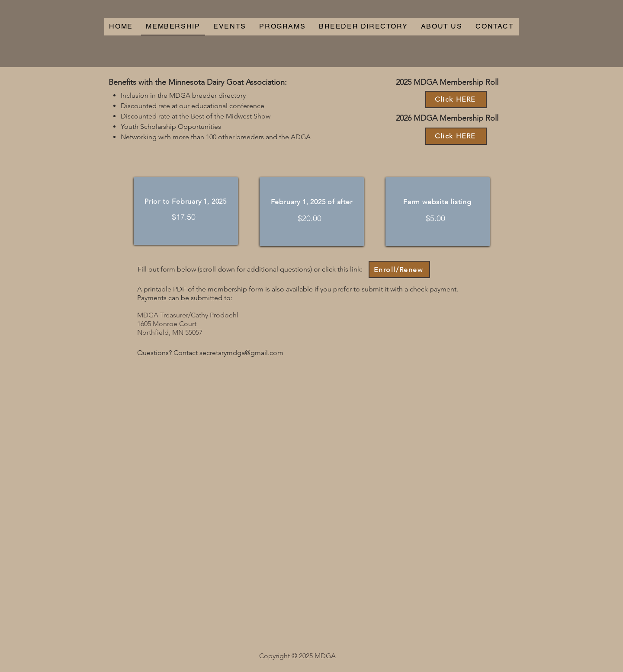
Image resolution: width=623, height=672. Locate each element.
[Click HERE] (456, 99)
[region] (186, 211)
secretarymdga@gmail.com (241, 353)
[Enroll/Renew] (399, 269)
